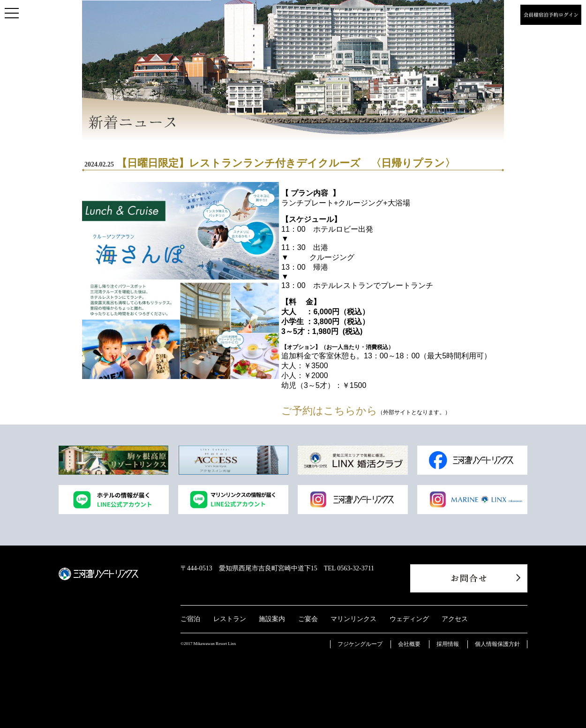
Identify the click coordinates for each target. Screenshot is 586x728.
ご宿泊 (190, 619)
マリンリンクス (353, 619)
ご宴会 (308, 619)
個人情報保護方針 (497, 644)
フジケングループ (360, 644)
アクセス (455, 619)
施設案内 (272, 619)
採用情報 (448, 644)
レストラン (230, 619)
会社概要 (409, 644)
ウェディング (409, 619)
